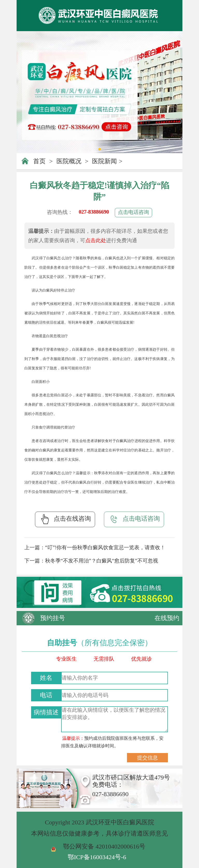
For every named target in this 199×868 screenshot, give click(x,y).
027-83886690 (94, 212)
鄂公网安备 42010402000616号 (104, 846)
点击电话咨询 (133, 212)
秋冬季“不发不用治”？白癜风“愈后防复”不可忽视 (102, 561)
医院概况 (69, 161)
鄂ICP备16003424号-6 (97, 857)
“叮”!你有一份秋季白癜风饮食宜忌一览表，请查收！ (105, 547)
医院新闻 (104, 161)
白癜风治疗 (125, 441)
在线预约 (167, 618)
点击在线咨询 (65, 519)
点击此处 (96, 240)
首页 (39, 161)
